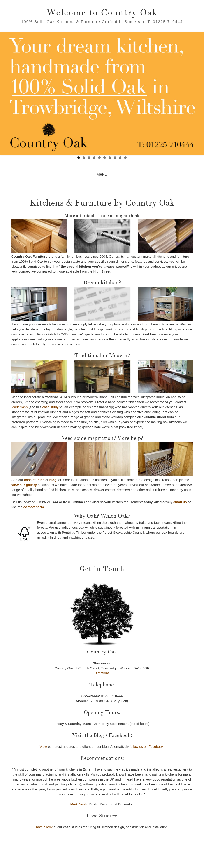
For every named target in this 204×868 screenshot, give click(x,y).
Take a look (44, 827)
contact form (34, 507)
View (43, 747)
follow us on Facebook (147, 747)
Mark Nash (20, 407)
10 (125, 158)
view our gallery (24, 485)
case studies (34, 480)
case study (51, 407)
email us (180, 502)
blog (53, 480)
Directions (102, 673)
